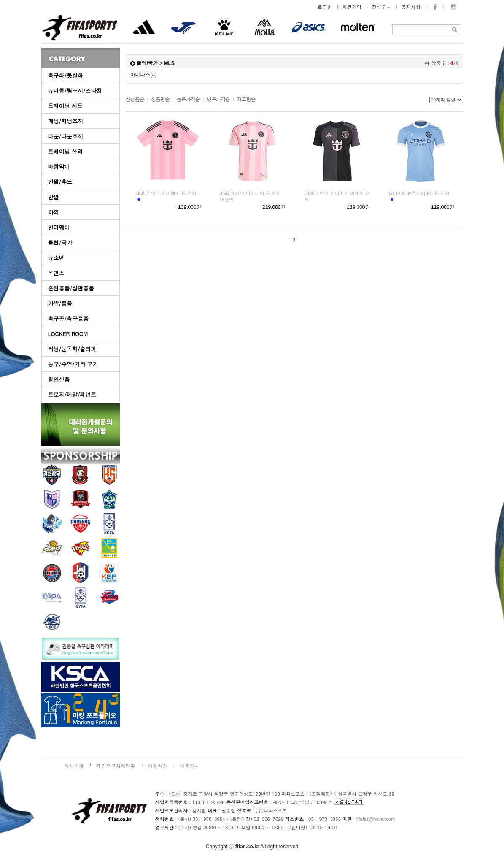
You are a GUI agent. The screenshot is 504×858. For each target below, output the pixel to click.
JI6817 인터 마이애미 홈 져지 (166, 193)
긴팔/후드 (60, 182)
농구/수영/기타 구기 (73, 364)
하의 (54, 212)
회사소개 (74, 766)
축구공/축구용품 (68, 318)
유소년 (56, 258)
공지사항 (411, 7)
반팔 (54, 197)
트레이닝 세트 (65, 106)
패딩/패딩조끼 (66, 121)
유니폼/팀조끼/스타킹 (75, 91)
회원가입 (352, 7)
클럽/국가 (60, 242)
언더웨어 (59, 227)
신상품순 (135, 100)
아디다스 (144, 75)
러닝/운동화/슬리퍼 (72, 349)
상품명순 (160, 100)
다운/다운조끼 (66, 136)
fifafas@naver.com (376, 819)
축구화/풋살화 (66, 75)
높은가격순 (188, 100)
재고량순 (246, 100)
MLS (169, 63)
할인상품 (59, 379)
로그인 (325, 7)
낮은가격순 (218, 100)
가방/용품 (60, 303)
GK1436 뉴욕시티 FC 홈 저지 (419, 193)
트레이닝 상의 (65, 151)
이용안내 (190, 766)
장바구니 (382, 7)
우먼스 (56, 273)
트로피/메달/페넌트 (72, 394)
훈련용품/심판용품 (71, 288)
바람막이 (59, 166)
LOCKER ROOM (68, 334)
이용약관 (158, 766)
